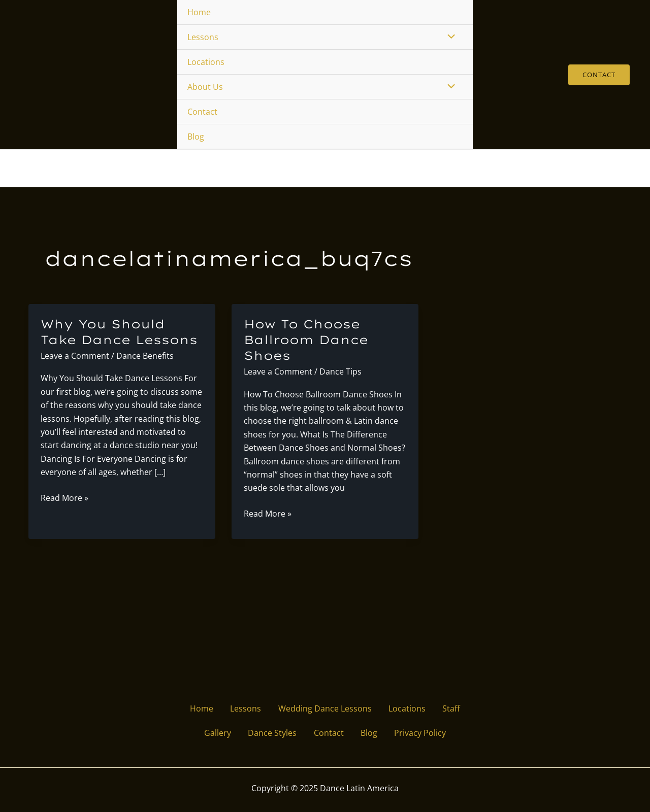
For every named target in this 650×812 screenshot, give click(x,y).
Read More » (64, 499)
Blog (196, 137)
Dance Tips (340, 373)
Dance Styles (269, 733)
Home (199, 12)
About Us (205, 87)
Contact (202, 112)
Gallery (211, 733)
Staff (458, 707)
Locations (206, 62)
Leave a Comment (75, 357)
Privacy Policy (427, 733)
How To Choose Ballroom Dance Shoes (308, 341)
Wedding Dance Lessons (325, 707)
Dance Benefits (145, 357)
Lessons (203, 37)
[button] (599, 75)
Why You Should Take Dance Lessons (121, 333)
